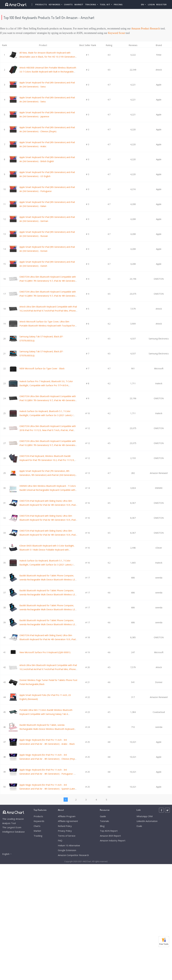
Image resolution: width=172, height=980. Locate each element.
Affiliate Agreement (68, 821)
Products (41, 4)
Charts (68, 4)
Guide (103, 816)
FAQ (60, 840)
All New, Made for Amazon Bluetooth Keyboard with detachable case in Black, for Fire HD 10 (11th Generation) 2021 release (48, 57)
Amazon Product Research (146, 29)
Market (79, 4)
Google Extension (67, 850)
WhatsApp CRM (145, 816)
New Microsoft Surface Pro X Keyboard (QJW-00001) (45, 652)
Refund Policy (65, 826)
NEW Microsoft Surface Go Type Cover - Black (42, 368)
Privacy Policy (65, 831)
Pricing (118, 4)
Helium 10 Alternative (69, 845)
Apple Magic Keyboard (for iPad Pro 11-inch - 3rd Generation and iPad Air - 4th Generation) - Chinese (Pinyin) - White (48, 759)
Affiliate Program (67, 816)
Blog (102, 826)
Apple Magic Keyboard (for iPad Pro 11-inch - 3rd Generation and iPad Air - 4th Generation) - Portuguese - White (47, 774)
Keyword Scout (117, 33)
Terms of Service (67, 836)
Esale (139, 826)
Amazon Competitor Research (73, 855)
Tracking (38, 836)
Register (161, 4)
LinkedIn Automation (147, 821)
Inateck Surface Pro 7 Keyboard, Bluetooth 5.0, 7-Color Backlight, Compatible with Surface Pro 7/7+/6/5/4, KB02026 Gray (46, 385)
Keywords (39, 821)
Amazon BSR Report (110, 836)
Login (151, 4)
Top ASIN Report (109, 831)
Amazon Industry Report (113, 840)
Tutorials (104, 821)
